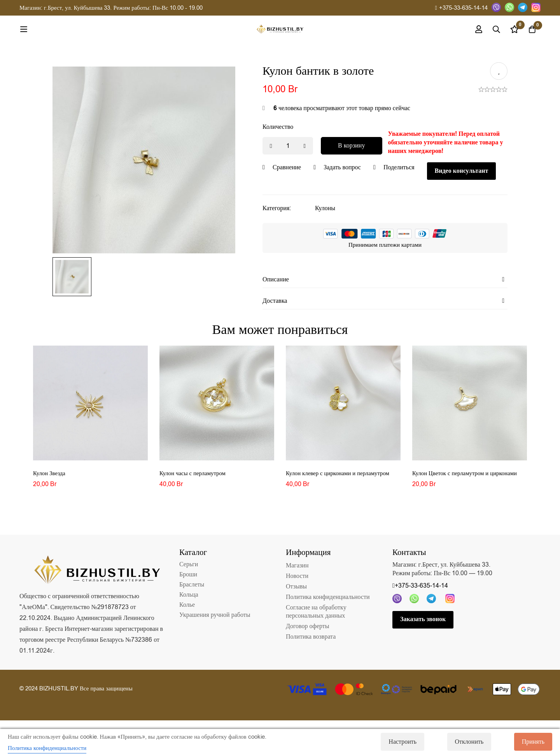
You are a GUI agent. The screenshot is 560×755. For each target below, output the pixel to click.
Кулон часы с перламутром (195, 476)
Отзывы (296, 589)
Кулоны (325, 208)
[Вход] (472, 29)
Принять (533, 742)
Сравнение (287, 167)
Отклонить (465, 742)
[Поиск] (492, 29)
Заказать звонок (423, 622)
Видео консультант (462, 171)
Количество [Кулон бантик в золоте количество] (278, 127)
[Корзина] (530, 29)
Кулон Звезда (50, 476)
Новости (297, 579)
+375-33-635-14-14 (461, 8)
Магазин (297, 568)
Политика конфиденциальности (328, 600)
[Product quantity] (288, 146)
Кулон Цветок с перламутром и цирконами (469, 476)
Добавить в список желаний (499, 71)
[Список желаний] (511, 29)
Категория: (277, 208)
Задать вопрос (342, 167)
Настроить (394, 742)
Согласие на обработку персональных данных (316, 614)
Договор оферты (308, 629)
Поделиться (399, 167)
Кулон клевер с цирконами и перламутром (342, 476)
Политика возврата (311, 639)
